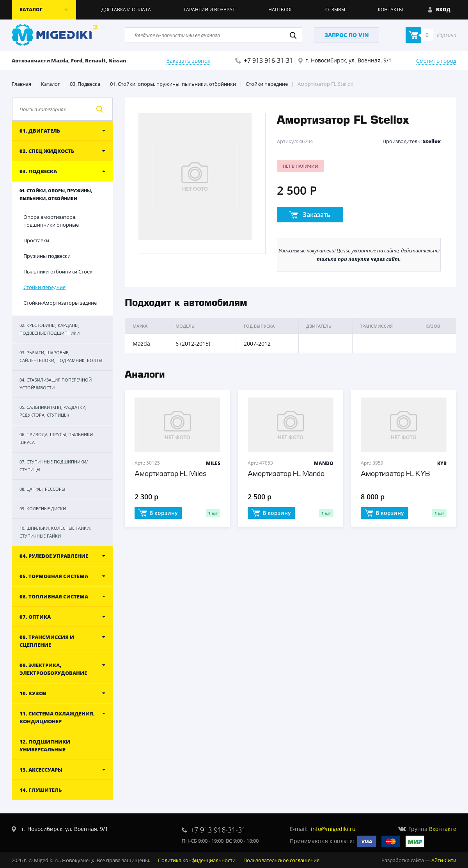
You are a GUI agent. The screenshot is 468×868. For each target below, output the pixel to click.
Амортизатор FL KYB (395, 474)
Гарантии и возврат (209, 10)
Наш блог (280, 10)
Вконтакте (443, 829)
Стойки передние (267, 84)
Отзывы (335, 10)
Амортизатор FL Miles (171, 474)
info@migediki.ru (333, 829)
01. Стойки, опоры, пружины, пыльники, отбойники (173, 84)
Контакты (390, 10)
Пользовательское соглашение (281, 860)
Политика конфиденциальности (197, 860)
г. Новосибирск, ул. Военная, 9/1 (348, 60)
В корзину (158, 513)
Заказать (310, 215)
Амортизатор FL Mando (286, 474)
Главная (21, 84)
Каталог (51, 84)
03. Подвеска (85, 84)
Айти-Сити (444, 860)
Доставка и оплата (126, 10)
